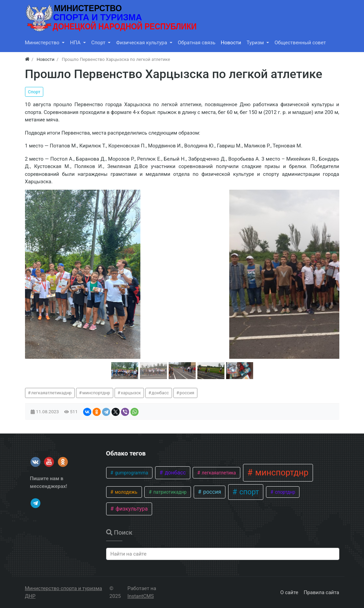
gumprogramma (131, 473)
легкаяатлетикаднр (51, 393)
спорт (248, 492)
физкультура (131, 509)
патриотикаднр (169, 492)
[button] (125, 371)
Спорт (34, 92)
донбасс (160, 393)
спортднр (284, 492)
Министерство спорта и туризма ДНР (64, 592)
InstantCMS (141, 596)
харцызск (131, 393)
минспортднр (96, 393)
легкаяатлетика (218, 473)
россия (187, 393)
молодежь (126, 492)
